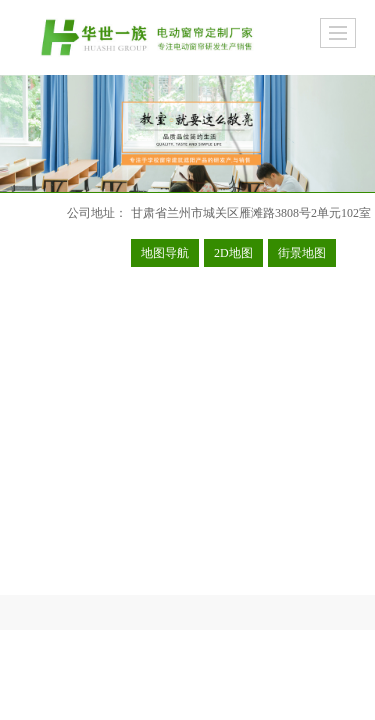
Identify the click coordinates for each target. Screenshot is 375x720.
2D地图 (233, 253)
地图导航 (165, 253)
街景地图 (302, 253)
